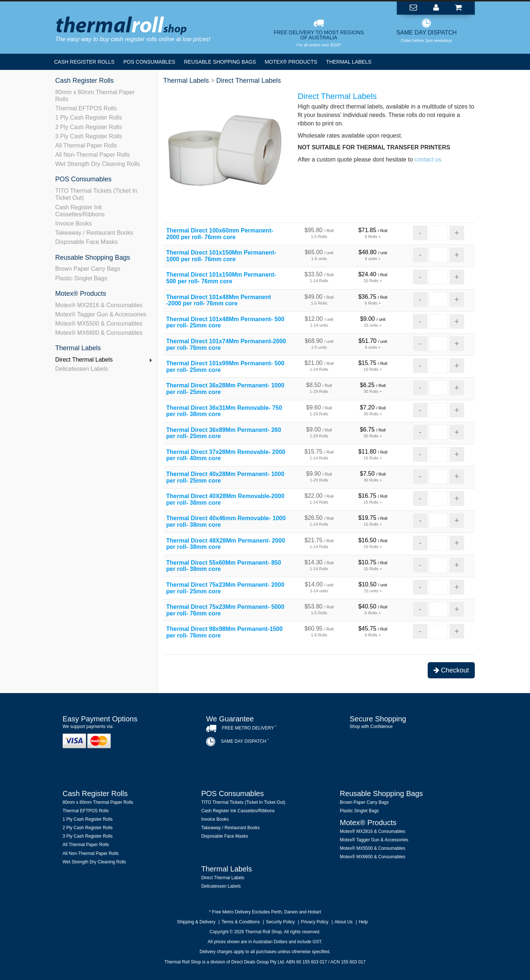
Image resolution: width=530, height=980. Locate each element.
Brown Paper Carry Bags (88, 269)
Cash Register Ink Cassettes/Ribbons (80, 211)
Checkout (451, 670)
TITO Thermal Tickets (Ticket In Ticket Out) (96, 194)
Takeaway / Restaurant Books (94, 233)
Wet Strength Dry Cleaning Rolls (98, 164)
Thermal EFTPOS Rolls (86, 108)
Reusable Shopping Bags (220, 62)
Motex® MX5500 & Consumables (99, 324)
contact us (428, 159)
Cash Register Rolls (84, 62)
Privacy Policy (315, 922)
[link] (409, 747)
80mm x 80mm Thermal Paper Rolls (95, 96)
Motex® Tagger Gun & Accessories (101, 314)
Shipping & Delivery (196, 922)
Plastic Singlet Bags (81, 278)
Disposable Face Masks (86, 242)
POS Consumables (149, 62)
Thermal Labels (349, 62)
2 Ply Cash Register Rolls (89, 127)
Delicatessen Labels (82, 369)
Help (363, 922)
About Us (344, 922)
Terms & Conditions (241, 922)
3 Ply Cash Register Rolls (89, 136)
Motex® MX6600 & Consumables (99, 333)
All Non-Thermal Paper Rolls (93, 155)
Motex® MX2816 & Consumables (99, 305)
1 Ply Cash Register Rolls (89, 118)
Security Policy (280, 922)
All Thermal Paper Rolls (86, 145)
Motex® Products (291, 62)
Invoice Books (74, 223)
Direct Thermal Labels (84, 360)
